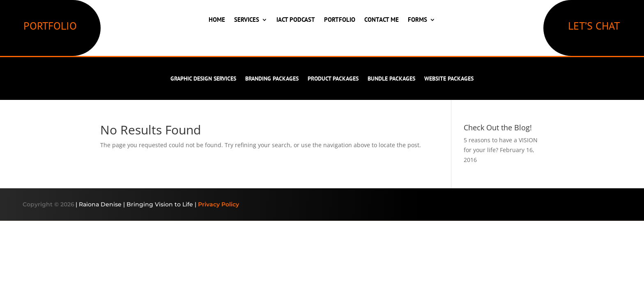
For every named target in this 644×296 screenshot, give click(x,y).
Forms (417, 20)
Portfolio (340, 20)
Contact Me (382, 20)
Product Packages (333, 79)
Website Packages (449, 79)
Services (247, 20)
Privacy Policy (218, 204)
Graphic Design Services (203, 79)
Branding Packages (272, 79)
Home (217, 20)
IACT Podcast (296, 20)
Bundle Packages (391, 79)
